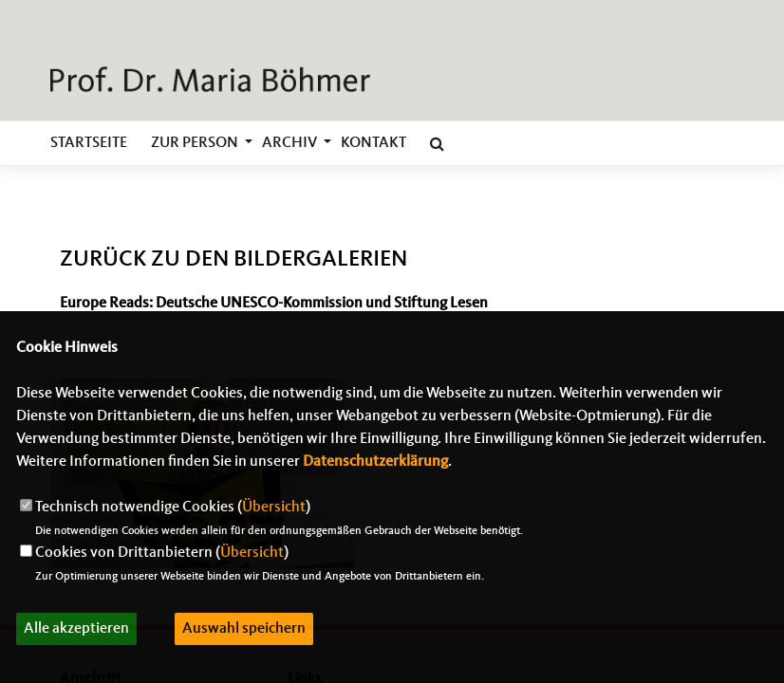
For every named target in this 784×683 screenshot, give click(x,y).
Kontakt (373, 143)
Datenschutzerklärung (375, 462)
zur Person (195, 143)
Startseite (89, 143)
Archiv (289, 143)
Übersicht (274, 508)
